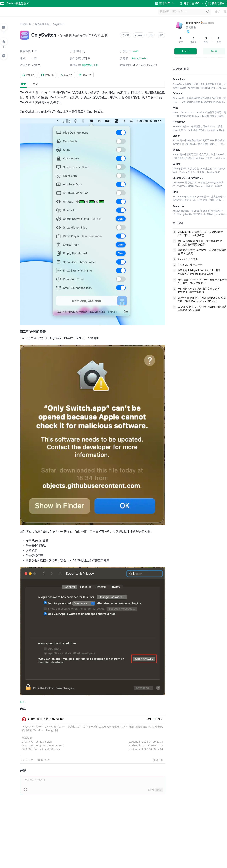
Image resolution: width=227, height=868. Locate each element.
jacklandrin (135, 742)
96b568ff (27, 750)
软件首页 (30, 75)
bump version (44, 742)
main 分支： (29, 761)
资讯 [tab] (36, 85)
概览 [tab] (23, 85)
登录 (215, 12)
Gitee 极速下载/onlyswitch (46, 720)
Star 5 (150, 720)
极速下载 (95, 75)
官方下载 (73, 75)
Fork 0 (159, 720)
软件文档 (51, 75)
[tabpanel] (92, 445)
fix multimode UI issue (48, 750)
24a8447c (28, 742)
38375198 (28, 746)
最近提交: (27, 738)
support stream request (50, 746)
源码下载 (158, 761)
